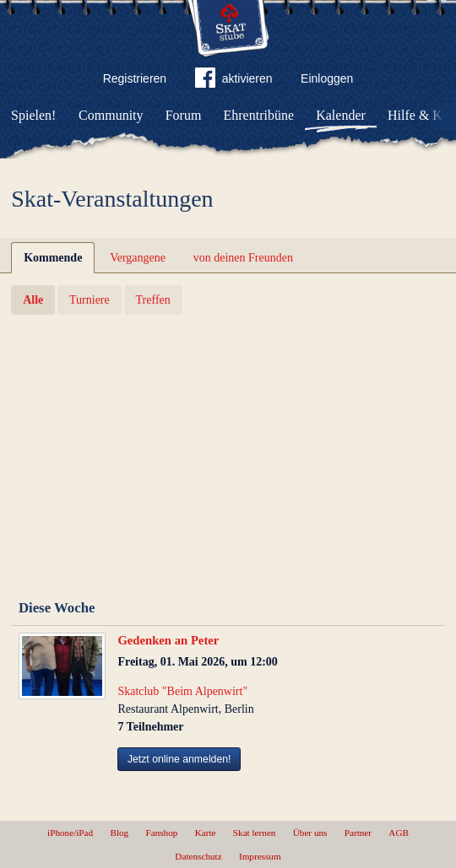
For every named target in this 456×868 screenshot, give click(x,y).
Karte (206, 833)
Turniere (90, 300)
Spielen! (33, 115)
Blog (119, 833)
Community (111, 115)
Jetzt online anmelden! (179, 759)
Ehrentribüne (259, 115)
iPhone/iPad (70, 833)
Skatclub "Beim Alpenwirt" (182, 691)
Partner (358, 833)
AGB (399, 833)
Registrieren (135, 78)
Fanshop (161, 833)
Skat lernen (255, 833)
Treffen (153, 300)
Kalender (341, 115)
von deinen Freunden (243, 258)
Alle (33, 300)
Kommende (53, 258)
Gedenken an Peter (168, 640)
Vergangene (138, 258)
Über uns (310, 833)
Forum (184, 115)
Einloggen (327, 78)
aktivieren (234, 81)
